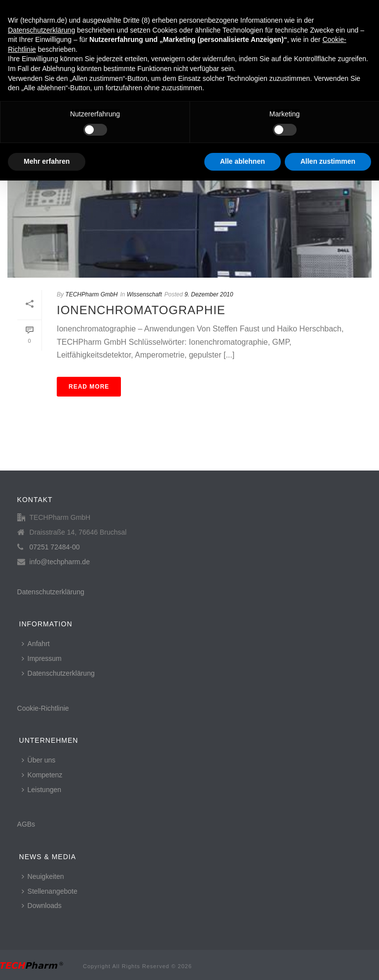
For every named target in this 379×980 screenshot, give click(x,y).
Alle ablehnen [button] (243, 161)
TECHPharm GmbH (91, 294)
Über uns (39, 760)
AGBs (26, 824)
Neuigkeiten (43, 876)
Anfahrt (36, 644)
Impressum (42, 658)
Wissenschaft (144, 294)
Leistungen (42, 790)
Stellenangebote (50, 891)
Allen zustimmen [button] (328, 161)
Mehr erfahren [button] (47, 161)
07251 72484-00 (55, 547)
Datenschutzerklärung (51, 592)
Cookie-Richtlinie (43, 708)
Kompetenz (42, 775)
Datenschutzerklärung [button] (41, 30)
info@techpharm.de (60, 562)
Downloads (42, 906)
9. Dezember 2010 (209, 294)
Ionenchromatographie (141, 310)
